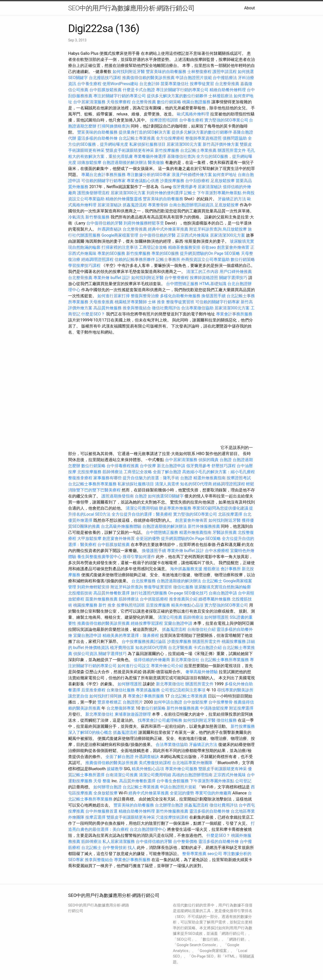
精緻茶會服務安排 (184, 247)
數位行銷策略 (169, 102)
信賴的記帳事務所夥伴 (135, 259)
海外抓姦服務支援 (186, 569)
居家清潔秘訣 (210, 187)
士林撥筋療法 (221, 96)
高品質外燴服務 (107, 308)
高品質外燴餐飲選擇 (112, 593)
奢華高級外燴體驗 (202, 672)
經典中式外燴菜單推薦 (168, 229)
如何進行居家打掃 (114, 296)
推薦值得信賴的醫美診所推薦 (148, 78)
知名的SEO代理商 (196, 484)
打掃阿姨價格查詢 (114, 126)
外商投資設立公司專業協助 (205, 259)
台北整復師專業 (121, 708)
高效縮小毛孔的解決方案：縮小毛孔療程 (219, 472)
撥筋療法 (211, 569)
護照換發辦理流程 (93, 193)
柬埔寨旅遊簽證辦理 (133, 714)
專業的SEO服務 (111, 253)
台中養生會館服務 (173, 781)
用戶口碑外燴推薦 (236, 272)
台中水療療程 (218, 551)
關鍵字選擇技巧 (233, 278)
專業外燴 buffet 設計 (112, 278)
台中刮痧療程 (198, 181)
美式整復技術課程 (155, 763)
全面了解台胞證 (167, 472)
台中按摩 (148, 466)
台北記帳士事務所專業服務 (92, 484)
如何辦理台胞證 (107, 787)
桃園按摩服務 (86, 605)
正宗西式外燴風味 (193, 235)
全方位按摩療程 (170, 138)
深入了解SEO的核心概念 (90, 732)
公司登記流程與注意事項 (183, 690)
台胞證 (226, 460)
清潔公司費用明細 (142, 508)
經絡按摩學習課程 (147, 623)
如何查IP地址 (225, 175)
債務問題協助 (235, 138)
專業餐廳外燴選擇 (150, 156)
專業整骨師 (158, 205)
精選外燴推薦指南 (209, 478)
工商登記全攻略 (153, 247)
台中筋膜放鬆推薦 (105, 90)
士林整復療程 (199, 72)
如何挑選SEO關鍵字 (166, 496)
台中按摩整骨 (221, 702)
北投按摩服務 (89, 472)
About (249, 8)
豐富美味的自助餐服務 (166, 72)
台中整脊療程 (177, 278)
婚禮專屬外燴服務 (215, 599)
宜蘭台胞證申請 (178, 623)
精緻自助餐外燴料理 (228, 90)
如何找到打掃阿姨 (105, 696)
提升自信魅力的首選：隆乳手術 (151, 478)
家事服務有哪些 (107, 478)
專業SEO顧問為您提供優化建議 (220, 508)
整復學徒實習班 (181, 302)
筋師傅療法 (113, 472)
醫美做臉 (156, 162)
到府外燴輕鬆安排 (93, 587)
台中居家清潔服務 (89, 102)
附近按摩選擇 (241, 708)
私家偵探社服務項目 (147, 144)
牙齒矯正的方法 (232, 199)
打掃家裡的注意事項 (120, 247)
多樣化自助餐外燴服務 (180, 296)
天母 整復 (102, 781)
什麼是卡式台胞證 (139, 90)
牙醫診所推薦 (225, 532)
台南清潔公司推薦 (122, 775)
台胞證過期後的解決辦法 (125, 162)
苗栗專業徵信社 (175, 84)
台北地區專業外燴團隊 (193, 763)
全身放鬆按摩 (106, 793)
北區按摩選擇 (231, 514)
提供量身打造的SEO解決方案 (145, 132)
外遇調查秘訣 (110, 229)
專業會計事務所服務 (234, 314)
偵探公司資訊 (85, 654)
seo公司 (215, 854)
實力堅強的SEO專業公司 (226, 120)
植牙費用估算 (122, 648)
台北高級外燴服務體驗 (122, 526)
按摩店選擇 (96, 817)
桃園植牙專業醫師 (131, 302)
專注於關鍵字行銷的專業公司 (182, 90)
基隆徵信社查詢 (181, 156)
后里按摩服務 (158, 605)
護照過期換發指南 (118, 496)
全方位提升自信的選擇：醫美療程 (142, 514)
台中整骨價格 (186, 841)
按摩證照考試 (239, 478)
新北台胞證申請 (171, 466)
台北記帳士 (212, 581)
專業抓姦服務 (148, 690)
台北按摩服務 (144, 581)
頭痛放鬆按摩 (90, 162)
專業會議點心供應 (143, 181)
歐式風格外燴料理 (194, 114)
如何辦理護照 (217, 617)
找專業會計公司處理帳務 (160, 720)
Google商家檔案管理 (120, 235)
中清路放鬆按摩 (214, 708)
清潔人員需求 (167, 484)
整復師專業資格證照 (204, 138)
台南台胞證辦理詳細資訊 (191, 205)
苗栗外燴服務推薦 (101, 599)
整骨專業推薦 (194, 854)
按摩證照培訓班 (165, 120)
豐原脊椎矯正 (110, 702)
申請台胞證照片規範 (194, 78)
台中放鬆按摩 (196, 702)
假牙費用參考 (185, 187)
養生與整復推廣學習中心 (100, 557)
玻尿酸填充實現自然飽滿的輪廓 (223, 587)
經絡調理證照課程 (97, 259)
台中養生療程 (90, 84)
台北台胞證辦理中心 (148, 829)
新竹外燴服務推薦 (204, 526)
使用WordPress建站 (120, 84)
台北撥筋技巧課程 (105, 78)
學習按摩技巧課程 (85, 266)
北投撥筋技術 (80, 593)
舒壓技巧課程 (224, 466)
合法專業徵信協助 (197, 308)
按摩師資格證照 (204, 278)
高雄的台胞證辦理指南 (192, 775)
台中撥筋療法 (225, 78)
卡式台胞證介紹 (207, 648)
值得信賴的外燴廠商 (152, 660)
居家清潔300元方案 (184, 144)
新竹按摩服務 (167, 150)
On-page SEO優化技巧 (188, 593)
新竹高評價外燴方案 (221, 144)
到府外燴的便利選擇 (165, 193)
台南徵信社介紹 (201, 629)
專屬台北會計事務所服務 (103, 175)
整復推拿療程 (80, 478)
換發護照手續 (213, 296)
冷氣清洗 (76, 217)
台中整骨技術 (115, 848)
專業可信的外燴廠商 (213, 793)
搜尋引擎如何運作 (139, 557)
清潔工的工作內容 (202, 272)
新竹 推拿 (107, 605)
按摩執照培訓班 (131, 605)
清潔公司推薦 (170, 617)
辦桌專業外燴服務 (176, 508)
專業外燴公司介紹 (167, 666)
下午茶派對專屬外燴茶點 (219, 193)
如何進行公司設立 (134, 666)
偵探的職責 (208, 460)
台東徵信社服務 (121, 690)
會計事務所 (231, 569)
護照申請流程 (225, 72)
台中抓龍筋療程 (154, 599)
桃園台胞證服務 (196, 102)
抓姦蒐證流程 (135, 205)
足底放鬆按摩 (223, 181)
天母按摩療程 (119, 102)
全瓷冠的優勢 (148, 538)
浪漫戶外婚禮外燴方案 (192, 175)
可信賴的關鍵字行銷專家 (103, 181)
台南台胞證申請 (223, 593)
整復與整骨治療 (145, 296)
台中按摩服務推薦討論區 (144, 642)
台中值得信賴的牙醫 (104, 223)
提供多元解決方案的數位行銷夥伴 (177, 96)
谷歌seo (209, 247)
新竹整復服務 (97, 217)
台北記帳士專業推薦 (137, 138)
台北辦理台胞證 (169, 805)
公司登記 (243, 781)
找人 (132, 848)
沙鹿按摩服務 (173, 181)
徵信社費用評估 (166, 308)
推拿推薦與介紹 (183, 599)
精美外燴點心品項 (188, 605)
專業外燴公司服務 (182, 769)
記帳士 (190, 193)
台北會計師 (149, 84)
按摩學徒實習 (202, 84)
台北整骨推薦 (227, 84)
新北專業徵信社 (185, 660)
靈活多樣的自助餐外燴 (97, 138)
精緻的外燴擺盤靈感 (124, 199)
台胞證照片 (133, 702)
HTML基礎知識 (213, 284)
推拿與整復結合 (137, 308)
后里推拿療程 (93, 690)
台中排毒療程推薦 (123, 466)
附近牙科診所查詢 (205, 229)
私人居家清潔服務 (119, 841)
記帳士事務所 (168, 259)
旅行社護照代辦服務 (149, 593)
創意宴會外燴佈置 (233, 247)
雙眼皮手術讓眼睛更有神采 (130, 150)
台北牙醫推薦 (180, 648)
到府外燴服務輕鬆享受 (144, 223)
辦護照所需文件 (232, 150)
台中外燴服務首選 (101, 811)
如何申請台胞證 (168, 702)
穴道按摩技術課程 (173, 817)
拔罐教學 (115, 769)
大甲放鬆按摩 (90, 538)
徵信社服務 (183, 587)
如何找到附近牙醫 (129, 72)
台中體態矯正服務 (183, 284)
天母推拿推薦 (101, 302)
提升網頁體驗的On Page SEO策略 (210, 253)
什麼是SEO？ (93, 314)
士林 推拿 (156, 302)
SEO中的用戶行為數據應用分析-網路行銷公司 (131, 8)
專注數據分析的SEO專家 (149, 175)
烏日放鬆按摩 (235, 229)
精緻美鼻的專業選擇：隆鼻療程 (131, 635)
